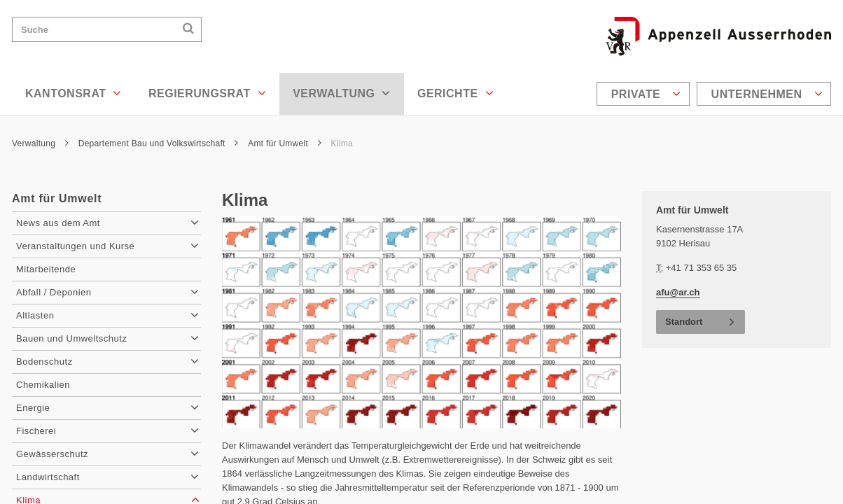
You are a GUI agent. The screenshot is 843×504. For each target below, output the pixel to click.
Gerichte (455, 93)
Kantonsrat (74, 93)
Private (646, 94)
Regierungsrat (207, 93)
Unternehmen (767, 94)
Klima (342, 143)
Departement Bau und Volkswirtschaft (159, 143)
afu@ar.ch (678, 292)
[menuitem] (645, 94)
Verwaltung (342, 93)
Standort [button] (684, 322)
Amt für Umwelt (285, 143)
